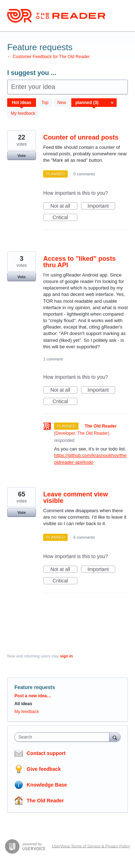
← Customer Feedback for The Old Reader (48, 57)
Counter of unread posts (81, 137)
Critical (65, 218)
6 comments (84, 537)
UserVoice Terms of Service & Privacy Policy (91, 846)
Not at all (64, 206)
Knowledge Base (47, 785)
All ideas (23, 704)
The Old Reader (45, 801)
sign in (66, 656)
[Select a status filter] (94, 103)
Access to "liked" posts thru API (79, 262)
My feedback (23, 113)
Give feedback (44, 769)
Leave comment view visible (76, 497)
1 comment (53, 359)
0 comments (84, 174)
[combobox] (64, 737)
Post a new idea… (33, 696)
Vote (21, 156)
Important (101, 206)
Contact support (46, 753)
